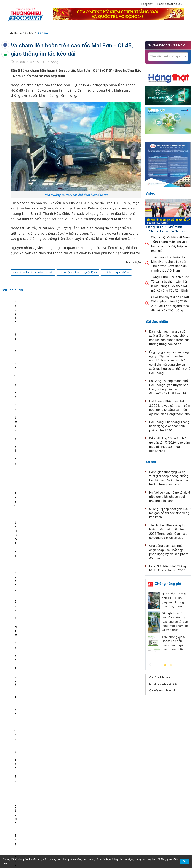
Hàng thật (147, 4)
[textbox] (168, 56)
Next (186, 665)
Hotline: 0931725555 (170, 4)
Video (150, 193)
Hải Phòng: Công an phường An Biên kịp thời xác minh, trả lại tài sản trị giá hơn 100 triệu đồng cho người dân (100, 666)
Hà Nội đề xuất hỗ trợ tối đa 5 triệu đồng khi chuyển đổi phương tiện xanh (170, 497)
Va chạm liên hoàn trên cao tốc (34, 272)
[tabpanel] (27, 329)
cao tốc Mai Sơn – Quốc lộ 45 (79, 272)
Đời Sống (43, 33)
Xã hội (29, 33)
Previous (150, 665)
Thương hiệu (52, 791)
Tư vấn (146, 791)
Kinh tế (34, 791)
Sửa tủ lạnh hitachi (160, 677)
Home (16, 33)
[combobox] (168, 57)
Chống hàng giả (168, 584)
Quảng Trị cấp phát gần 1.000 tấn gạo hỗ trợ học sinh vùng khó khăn (170, 513)
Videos (172, 791)
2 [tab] (171, 665)
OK (185, 861)
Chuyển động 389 (77, 791)
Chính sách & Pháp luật (109, 791)
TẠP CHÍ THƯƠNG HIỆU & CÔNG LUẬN (94, 851)
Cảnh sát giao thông (117, 272)
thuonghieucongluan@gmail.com (80, 816)
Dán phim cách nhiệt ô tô (163, 684)
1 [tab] (165, 665)
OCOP (134, 791)
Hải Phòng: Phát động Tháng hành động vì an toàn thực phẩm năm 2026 (169, 426)
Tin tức (20, 791)
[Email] (25, 822)
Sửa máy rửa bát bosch (162, 690)
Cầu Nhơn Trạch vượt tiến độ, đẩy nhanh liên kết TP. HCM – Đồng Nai (26, 333)
